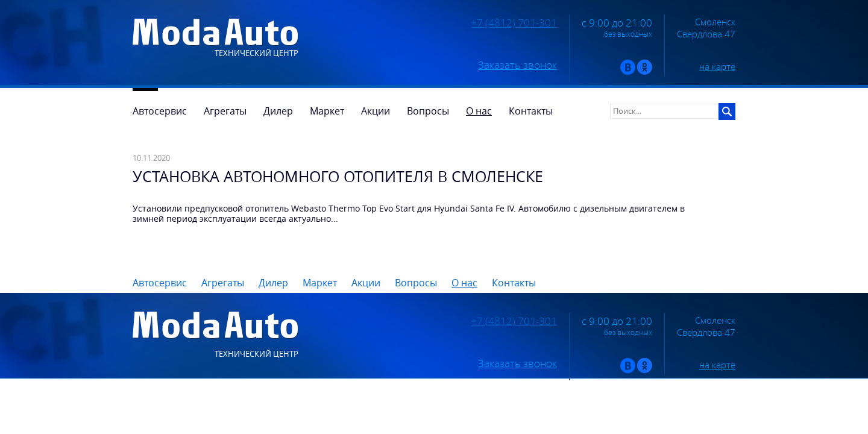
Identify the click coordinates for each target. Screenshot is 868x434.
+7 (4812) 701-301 (514, 23)
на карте (717, 66)
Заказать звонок (517, 65)
